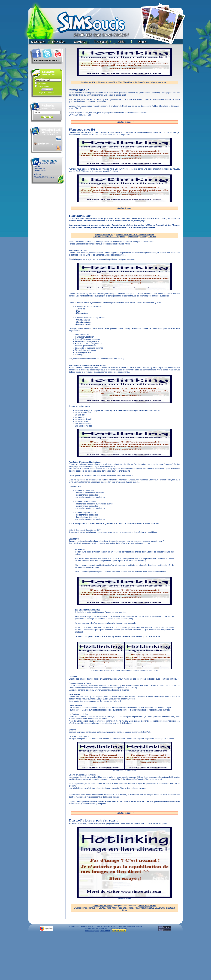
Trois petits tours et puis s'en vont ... (152, 82)
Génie (143, 237)
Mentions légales (92, 931)
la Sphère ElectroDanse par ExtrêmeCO (131, 410)
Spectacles (133, 237)
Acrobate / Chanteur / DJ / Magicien (109, 237)
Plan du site (105, 931)
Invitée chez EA (88, 82)
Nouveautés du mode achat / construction (135, 235)
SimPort (152, 237)
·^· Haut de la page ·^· (125, 122)
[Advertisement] (105, 957)
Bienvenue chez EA (106, 82)
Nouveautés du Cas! (104, 235)
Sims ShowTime (125, 82)
